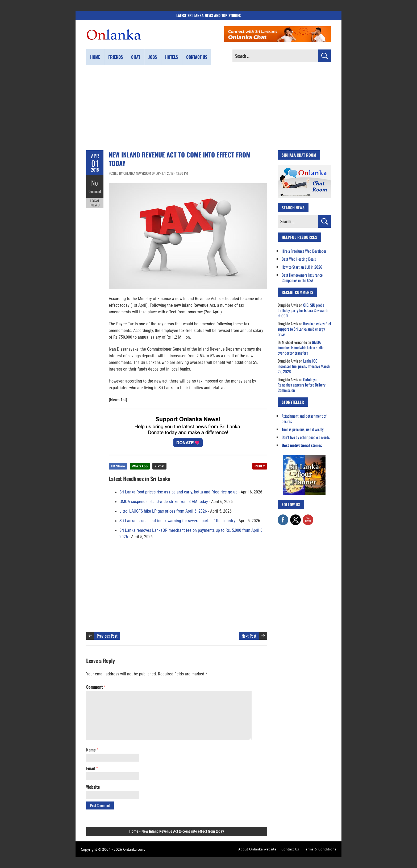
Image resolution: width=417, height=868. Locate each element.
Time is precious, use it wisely (303, 429)
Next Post (249, 636)
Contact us (197, 57)
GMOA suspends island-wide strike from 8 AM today (164, 502)
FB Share (118, 466)
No (95, 182)
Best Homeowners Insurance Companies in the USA (302, 277)
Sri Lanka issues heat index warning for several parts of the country (177, 521)
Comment (95, 190)
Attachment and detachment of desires (304, 418)
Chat (136, 57)
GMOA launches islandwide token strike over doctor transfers (301, 347)
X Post (159, 466)
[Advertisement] (208, 108)
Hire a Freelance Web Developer (304, 251)
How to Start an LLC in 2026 (302, 267)
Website (93, 787)
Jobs (153, 57)
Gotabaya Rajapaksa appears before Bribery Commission (302, 385)
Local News (95, 202)
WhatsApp (140, 466)
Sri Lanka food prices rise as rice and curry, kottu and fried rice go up (178, 492)
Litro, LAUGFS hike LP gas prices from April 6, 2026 (163, 511)
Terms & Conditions (320, 849)
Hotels (172, 57)
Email (92, 768)
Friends (116, 57)
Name (92, 750)
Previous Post (107, 636)
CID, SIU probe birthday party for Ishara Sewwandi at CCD (303, 310)
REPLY (260, 466)
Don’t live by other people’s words (306, 437)
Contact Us (290, 849)
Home (95, 57)
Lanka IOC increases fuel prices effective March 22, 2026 (304, 366)
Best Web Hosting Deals (299, 259)
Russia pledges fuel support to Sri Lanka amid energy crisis (304, 329)
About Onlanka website (257, 849)
